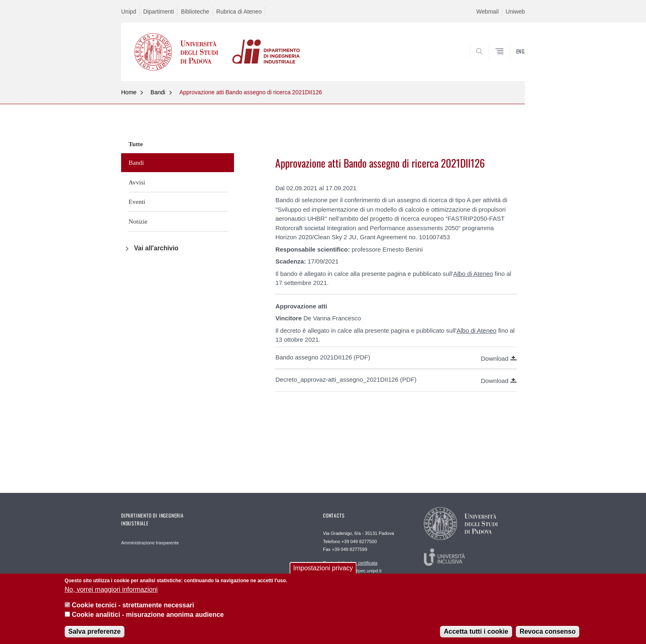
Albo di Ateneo (473, 274)
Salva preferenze (95, 637)
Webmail (487, 12)
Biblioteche (195, 12)
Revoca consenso (548, 637)
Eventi (137, 202)
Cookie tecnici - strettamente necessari (133, 611)
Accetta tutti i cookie (476, 637)
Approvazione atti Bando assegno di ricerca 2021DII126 (250, 92)
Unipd (129, 12)
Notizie (138, 221)
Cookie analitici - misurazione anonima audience (148, 620)
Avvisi (137, 182)
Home (129, 92)
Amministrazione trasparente (150, 543)
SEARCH (510, 61)
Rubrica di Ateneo (239, 12)
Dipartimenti (159, 12)
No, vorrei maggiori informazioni (111, 595)
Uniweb (515, 12)
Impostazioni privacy (323, 574)
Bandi (158, 92)
